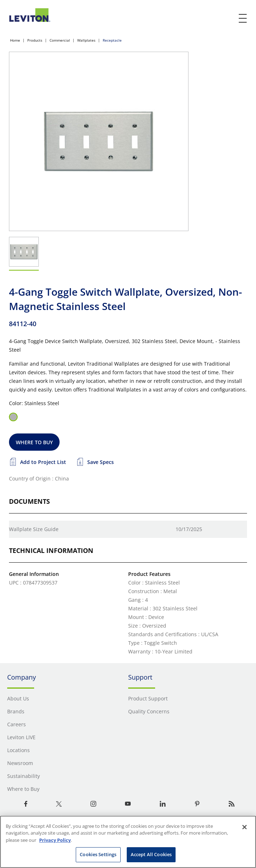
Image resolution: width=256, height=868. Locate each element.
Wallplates (86, 40)
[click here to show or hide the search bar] (228, 19)
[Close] (245, 827)
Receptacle (112, 40)
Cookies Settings (98, 854)
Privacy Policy (55, 840)
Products (35, 40)
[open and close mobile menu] (243, 18)
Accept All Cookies (151, 854)
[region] (128, 842)
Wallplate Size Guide (34, 529)
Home (15, 40)
